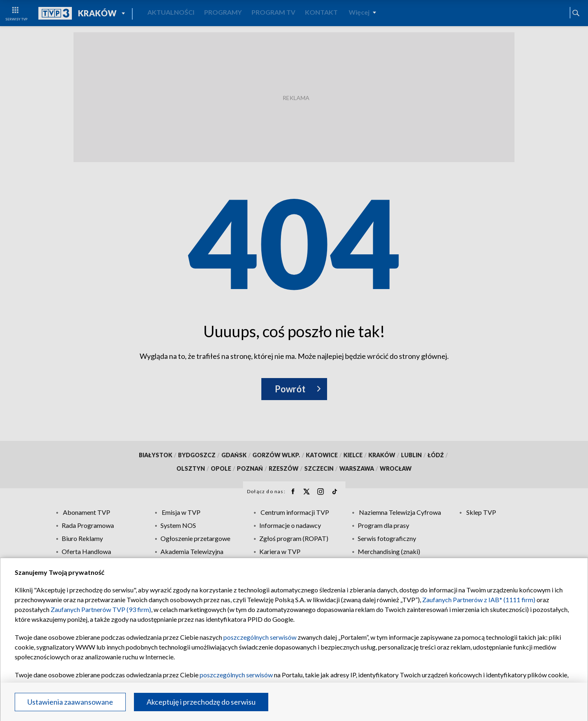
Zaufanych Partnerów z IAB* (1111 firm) (479, 600)
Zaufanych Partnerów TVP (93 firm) (101, 609)
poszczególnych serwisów (260, 637)
